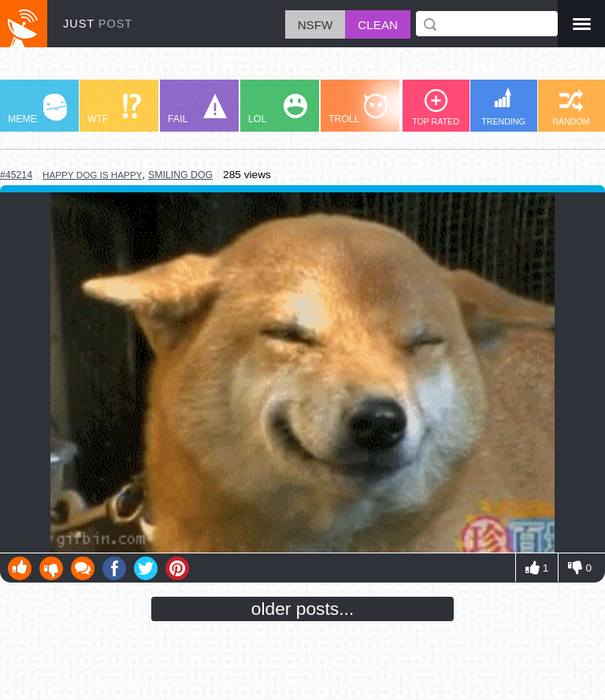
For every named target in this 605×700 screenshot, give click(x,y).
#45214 (16, 175)
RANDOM (571, 108)
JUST (98, 24)
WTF (114, 109)
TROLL (358, 109)
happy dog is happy (92, 175)
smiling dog (180, 175)
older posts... (303, 609)
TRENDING (503, 107)
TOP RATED (436, 108)
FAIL (197, 109)
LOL (278, 109)
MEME (37, 109)
